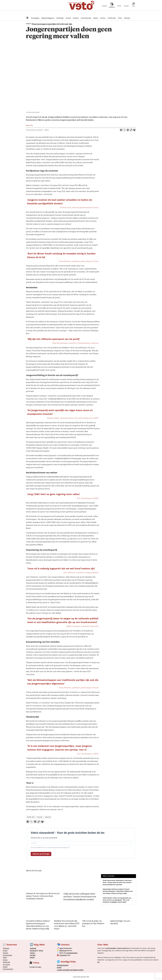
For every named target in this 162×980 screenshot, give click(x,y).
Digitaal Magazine (48, 18)
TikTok (41, 951)
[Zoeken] (134, 8)
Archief (119, 8)
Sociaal (68, 18)
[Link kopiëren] (131, 130)
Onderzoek (112, 18)
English (5, 967)
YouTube (33, 955)
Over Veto (126, 8)
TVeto (120, 18)
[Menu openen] (27, 18)
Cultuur (103, 18)
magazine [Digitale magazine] (63, 965)
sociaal (40, 817)
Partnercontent (8, 969)
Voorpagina (35, 18)
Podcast (127, 18)
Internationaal (86, 18)
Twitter (32, 953)
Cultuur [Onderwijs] (5, 960)
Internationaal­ (7, 955)
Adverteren (63, 951)
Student (76, 18)
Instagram (33, 951)
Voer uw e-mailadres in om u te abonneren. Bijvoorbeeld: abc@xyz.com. (50, 848)
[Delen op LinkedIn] (128, 130)
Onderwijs (60, 18)
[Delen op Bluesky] (134, 130)
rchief (59, 968)
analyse (48, 817)
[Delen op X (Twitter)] (124, 130)
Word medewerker (112, 9)
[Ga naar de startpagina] (81, 8)
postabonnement (72, 953)
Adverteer (105, 8)
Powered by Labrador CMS (81, 977)
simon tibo (31, 817)
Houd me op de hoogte (41, 854)
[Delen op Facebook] (121, 130)
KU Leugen (6, 965)
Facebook (33, 948)
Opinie (96, 18)
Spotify (32, 957)
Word (61, 948)
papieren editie (78, 970)
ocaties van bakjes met (65, 970)
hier (110, 960)
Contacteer (63, 955)
